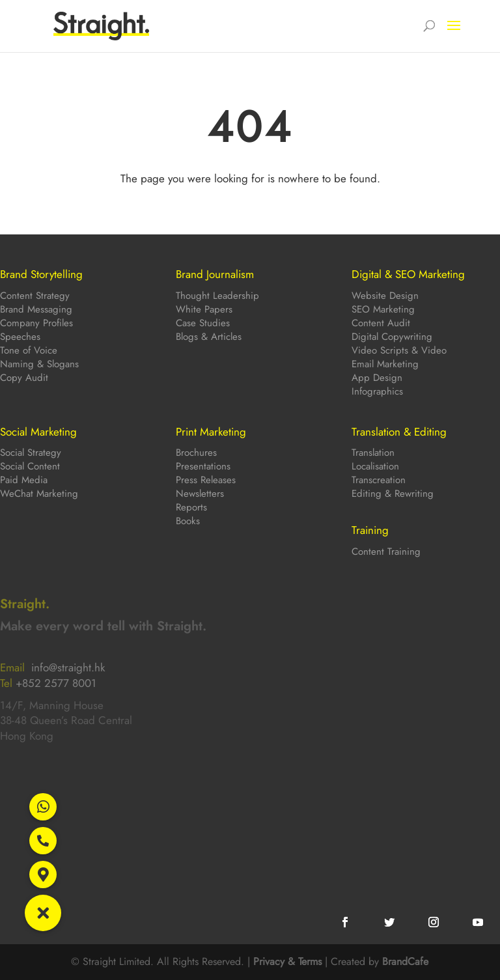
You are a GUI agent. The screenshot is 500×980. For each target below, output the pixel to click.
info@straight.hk (68, 667)
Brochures (196, 453)
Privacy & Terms (287, 961)
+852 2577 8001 (56, 683)
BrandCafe (405, 961)
